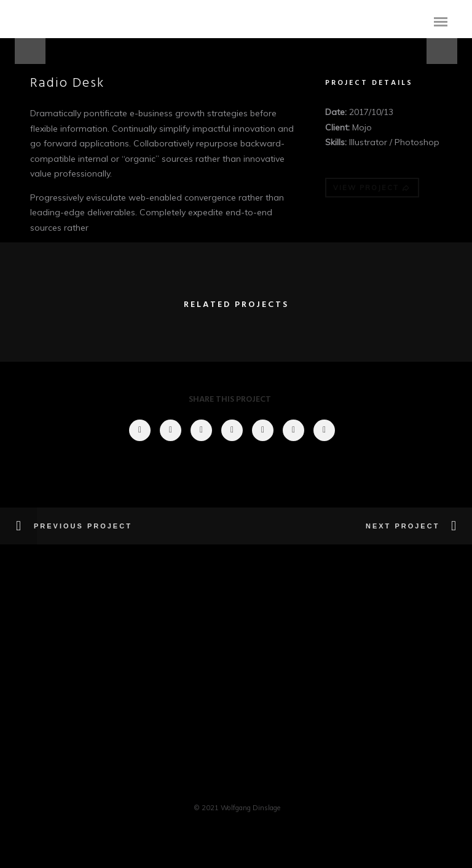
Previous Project (83, 526)
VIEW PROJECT (372, 188)
